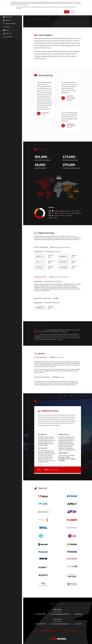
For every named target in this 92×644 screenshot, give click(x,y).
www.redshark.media (68, 631)
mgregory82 (78, 614)
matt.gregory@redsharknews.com (60, 614)
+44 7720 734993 (40, 614)
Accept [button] (67, 12)
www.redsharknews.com (48, 631)
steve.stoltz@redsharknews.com (60, 624)
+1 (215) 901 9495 (40, 624)
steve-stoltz (79, 624)
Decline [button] (73, 12)
